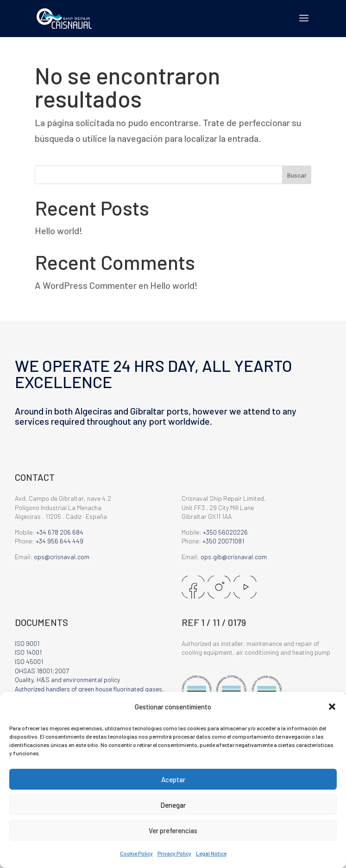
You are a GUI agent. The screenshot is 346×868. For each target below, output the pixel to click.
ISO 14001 (28, 652)
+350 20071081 (223, 541)
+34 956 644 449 (60, 541)
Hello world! (59, 230)
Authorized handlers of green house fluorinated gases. (89, 689)
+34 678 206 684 (60, 532)
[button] (332, 707)
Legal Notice (211, 853)
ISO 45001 (29, 661)
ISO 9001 (27, 643)
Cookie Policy (136, 853)
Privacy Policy (174, 853)
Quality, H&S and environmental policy (67, 680)
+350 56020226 (225, 532)
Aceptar (173, 779)
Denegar (173, 805)
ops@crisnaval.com (62, 557)
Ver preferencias (173, 830)
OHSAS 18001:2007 (42, 671)
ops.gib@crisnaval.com (234, 557)
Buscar (297, 175)
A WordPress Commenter (86, 285)
